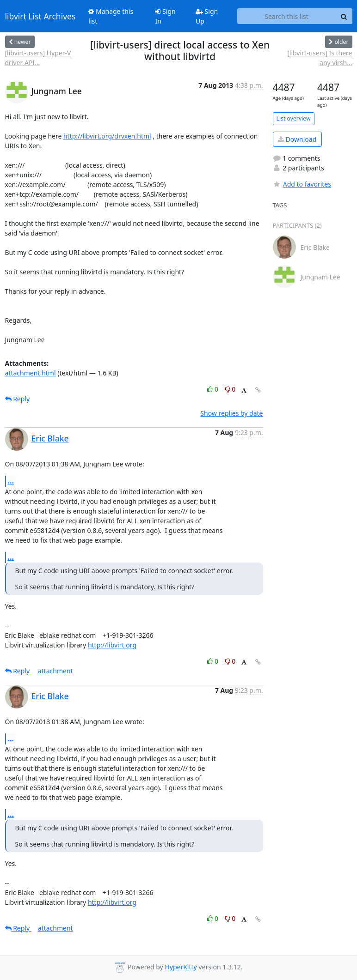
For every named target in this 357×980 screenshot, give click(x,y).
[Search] (344, 16)
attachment (55, 671)
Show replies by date (231, 413)
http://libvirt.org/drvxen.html (107, 136)
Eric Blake (50, 438)
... (11, 481)
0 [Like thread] (213, 389)
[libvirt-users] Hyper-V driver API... (38, 58)
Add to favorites (302, 184)
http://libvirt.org (112, 645)
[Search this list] (287, 16)
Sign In (165, 16)
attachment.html (31, 373)
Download (297, 139)
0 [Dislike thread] (230, 389)
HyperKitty (181, 967)
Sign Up (207, 16)
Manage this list (111, 16)
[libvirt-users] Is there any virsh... (320, 58)
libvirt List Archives (40, 16)
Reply (18, 399)
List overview (294, 118)
